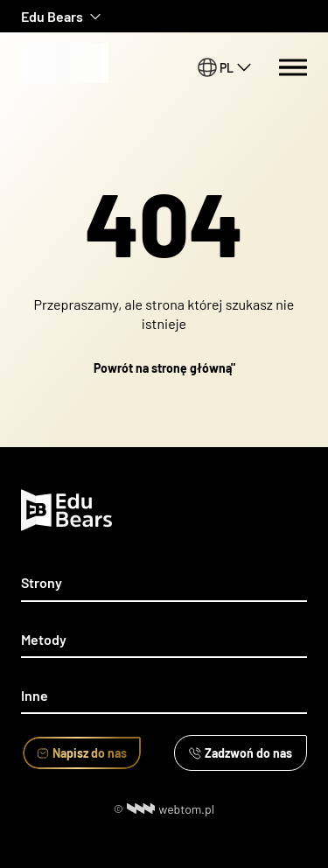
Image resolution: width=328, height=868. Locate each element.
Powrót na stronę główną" (164, 368)
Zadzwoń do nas (241, 753)
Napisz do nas (82, 753)
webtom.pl (171, 809)
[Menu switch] (293, 67)
